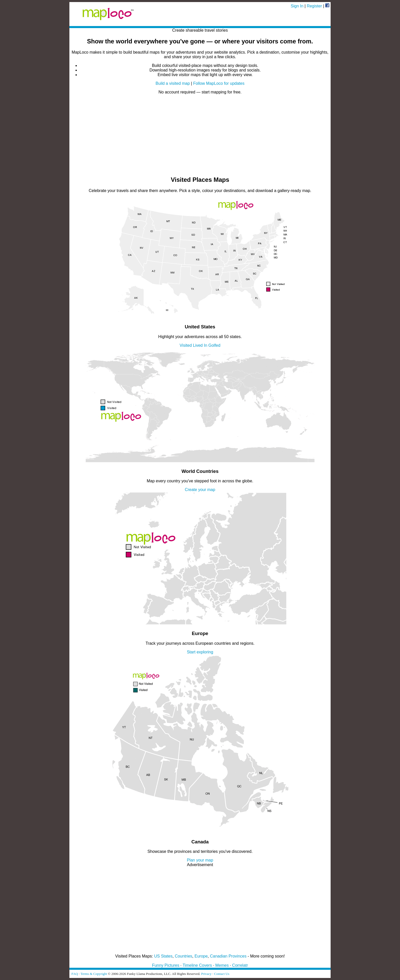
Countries (183, 956)
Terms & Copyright (94, 974)
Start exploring (200, 652)
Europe (201, 956)
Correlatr (240, 965)
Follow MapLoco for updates (219, 83)
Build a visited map (173, 83)
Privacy (207, 974)
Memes (222, 965)
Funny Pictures (166, 965)
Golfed (214, 345)
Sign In (297, 6)
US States (163, 956)
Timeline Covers (197, 965)
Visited (186, 345)
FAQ (75, 974)
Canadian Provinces (228, 956)
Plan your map (200, 860)
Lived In (200, 345)
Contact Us (222, 974)
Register (314, 6)
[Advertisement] (200, 135)
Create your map (200, 490)
